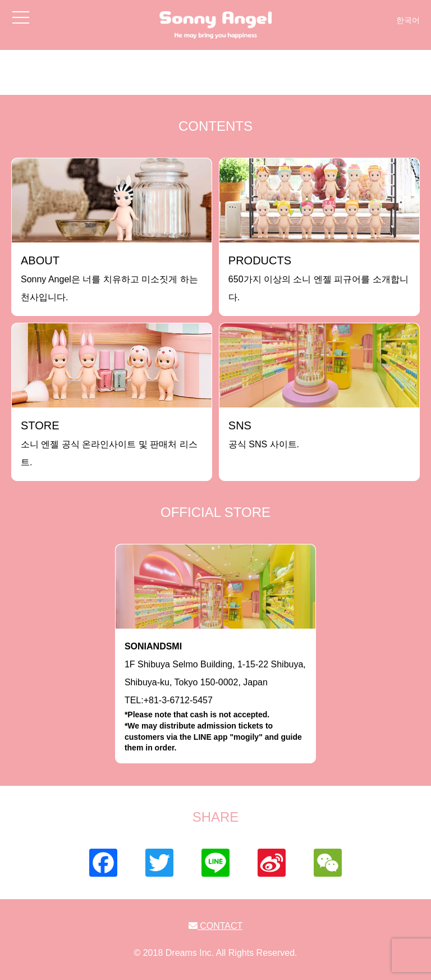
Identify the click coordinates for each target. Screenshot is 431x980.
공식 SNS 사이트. (264, 434)
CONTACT (216, 926)
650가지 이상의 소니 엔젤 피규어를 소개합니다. (318, 278)
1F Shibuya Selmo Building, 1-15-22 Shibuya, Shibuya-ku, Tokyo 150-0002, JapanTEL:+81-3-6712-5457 (215, 697)
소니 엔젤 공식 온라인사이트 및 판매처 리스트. (109, 443)
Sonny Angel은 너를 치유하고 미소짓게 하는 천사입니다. (109, 278)
